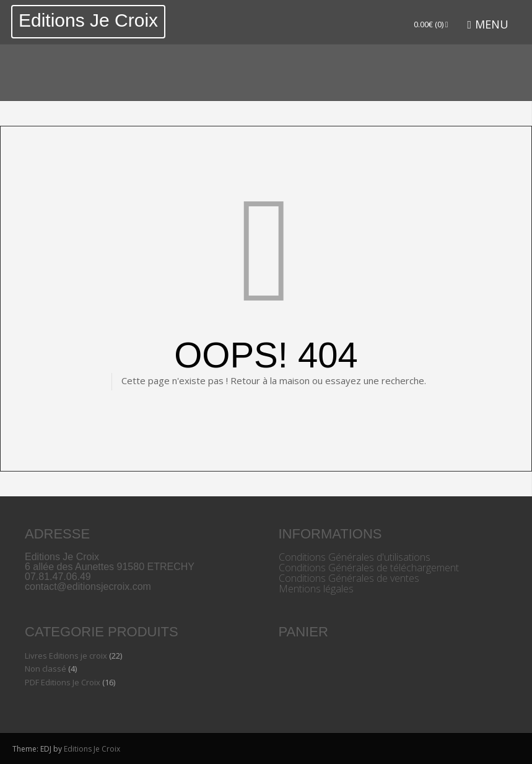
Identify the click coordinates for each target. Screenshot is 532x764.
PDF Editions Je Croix (63, 682)
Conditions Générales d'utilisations (355, 557)
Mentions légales (316, 589)
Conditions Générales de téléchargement (369, 568)
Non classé (46, 669)
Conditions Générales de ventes (349, 578)
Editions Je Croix (88, 20)
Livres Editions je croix (66, 656)
